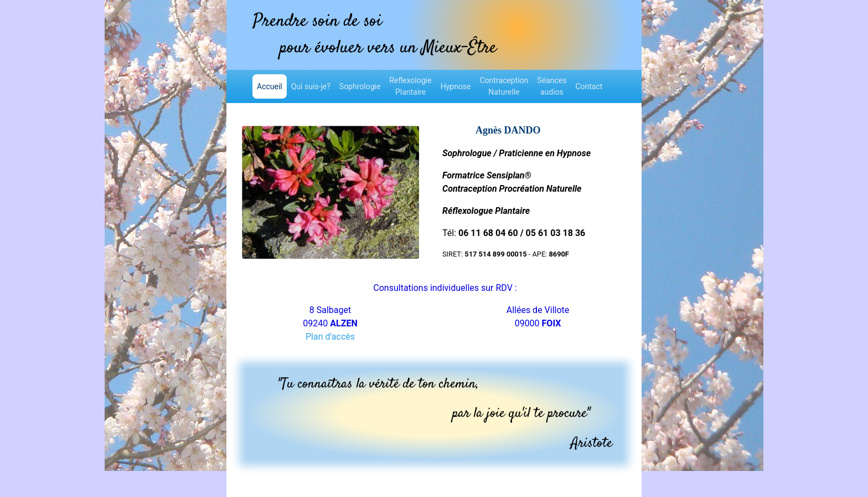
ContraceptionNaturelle (504, 86)
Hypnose (456, 86)
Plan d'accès (330, 337)
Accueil (272, 86)
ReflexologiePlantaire (410, 86)
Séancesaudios (552, 86)
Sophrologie (360, 86)
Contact (589, 86)
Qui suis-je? (311, 86)
